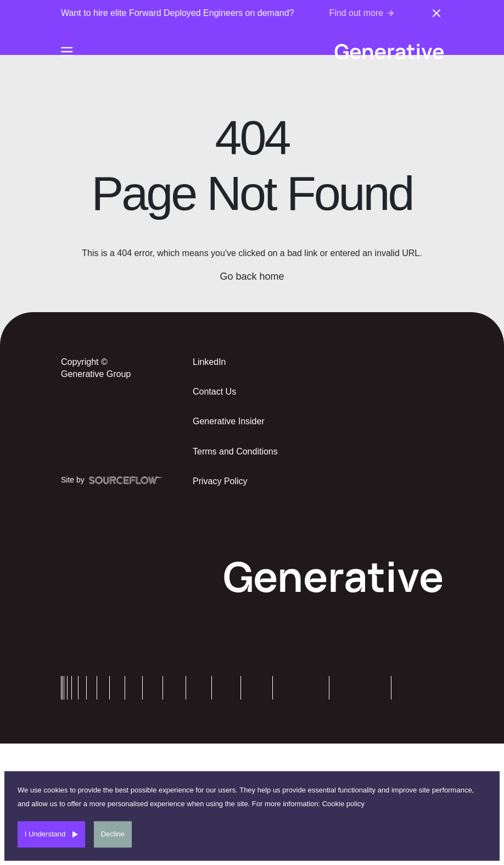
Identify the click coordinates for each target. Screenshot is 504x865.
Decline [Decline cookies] (113, 834)
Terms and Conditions (235, 451)
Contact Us (214, 392)
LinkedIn (209, 362)
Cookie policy (343, 804)
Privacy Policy (220, 481)
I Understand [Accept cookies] (45, 834)
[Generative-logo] (389, 52)
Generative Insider (229, 421)
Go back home (252, 276)
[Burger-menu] (67, 52)
